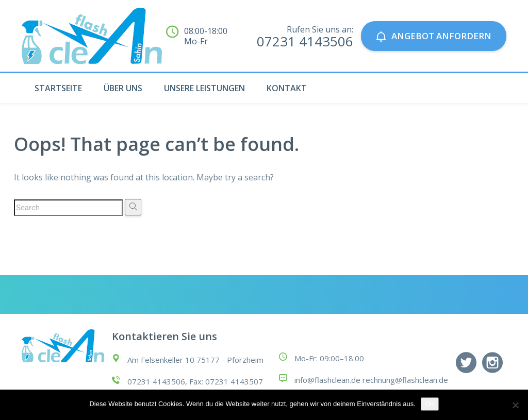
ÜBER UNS (123, 88)
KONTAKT (287, 88)
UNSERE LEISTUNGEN (204, 88)
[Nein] (515, 405)
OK (430, 404)
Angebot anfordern (434, 36)
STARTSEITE (58, 88)
